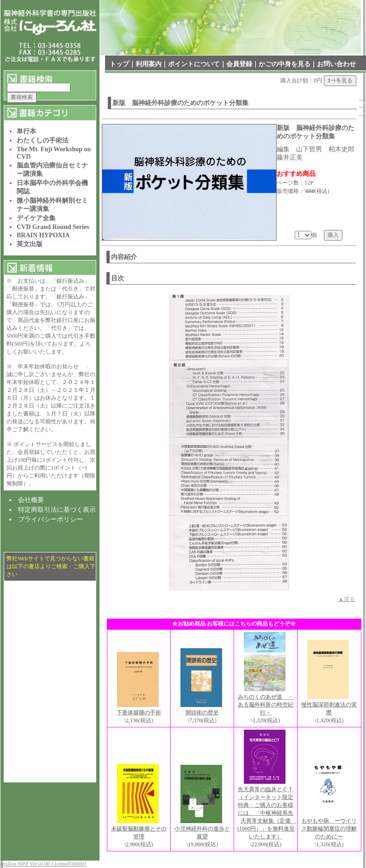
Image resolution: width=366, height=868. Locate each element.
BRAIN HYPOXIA (43, 235)
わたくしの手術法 (43, 140)
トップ (119, 64)
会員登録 (239, 64)
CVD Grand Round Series (53, 227)
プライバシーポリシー (50, 519)
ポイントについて (194, 64)
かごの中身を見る (285, 64)
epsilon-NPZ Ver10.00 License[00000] (43, 864)
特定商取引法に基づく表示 (57, 510)
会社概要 (31, 500)
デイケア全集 (36, 218)
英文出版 (30, 244)
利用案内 (149, 64)
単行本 (26, 131)
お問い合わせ (336, 64)
